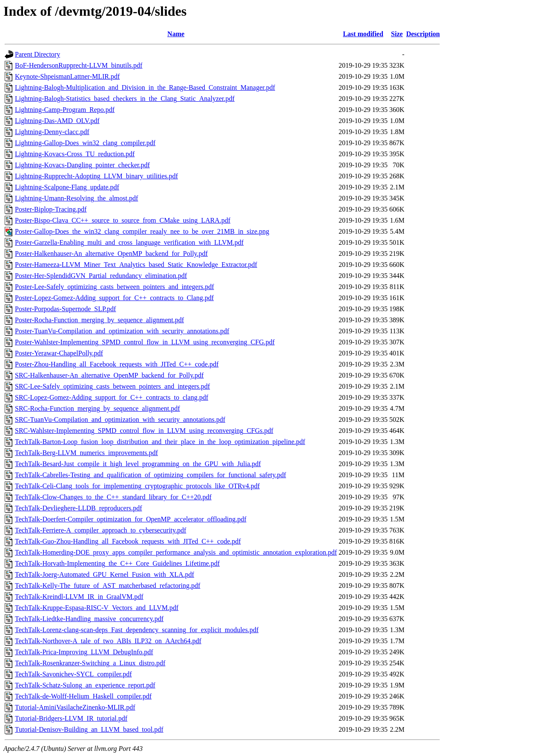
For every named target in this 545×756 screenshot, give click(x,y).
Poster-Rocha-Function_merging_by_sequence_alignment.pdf (99, 320)
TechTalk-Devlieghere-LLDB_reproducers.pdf (79, 508)
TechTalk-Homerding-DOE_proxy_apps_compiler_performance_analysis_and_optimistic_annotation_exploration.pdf (176, 552)
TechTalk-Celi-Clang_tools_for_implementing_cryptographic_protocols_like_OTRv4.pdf (137, 486)
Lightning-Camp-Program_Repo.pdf (65, 110)
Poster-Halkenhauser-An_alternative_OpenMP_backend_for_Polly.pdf (111, 253)
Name (176, 34)
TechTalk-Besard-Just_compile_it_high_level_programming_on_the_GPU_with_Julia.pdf (138, 464)
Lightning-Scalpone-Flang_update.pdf (67, 187)
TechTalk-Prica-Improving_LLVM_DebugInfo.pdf (84, 652)
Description (423, 34)
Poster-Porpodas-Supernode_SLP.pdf (65, 309)
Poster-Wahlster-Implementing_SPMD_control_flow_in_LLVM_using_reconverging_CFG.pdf (145, 342)
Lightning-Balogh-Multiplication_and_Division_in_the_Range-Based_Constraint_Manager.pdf (145, 87)
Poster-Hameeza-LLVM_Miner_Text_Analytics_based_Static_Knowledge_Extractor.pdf (136, 265)
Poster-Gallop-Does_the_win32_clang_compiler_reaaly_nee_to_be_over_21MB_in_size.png (142, 231)
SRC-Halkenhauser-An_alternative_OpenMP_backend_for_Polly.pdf (109, 375)
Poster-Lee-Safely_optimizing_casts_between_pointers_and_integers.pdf (115, 287)
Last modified (363, 34)
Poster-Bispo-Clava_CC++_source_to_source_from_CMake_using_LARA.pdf (123, 220)
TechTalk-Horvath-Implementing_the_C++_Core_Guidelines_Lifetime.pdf (117, 563)
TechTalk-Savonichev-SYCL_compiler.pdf (73, 674)
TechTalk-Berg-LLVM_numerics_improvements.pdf (86, 453)
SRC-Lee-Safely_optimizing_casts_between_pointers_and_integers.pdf (112, 386)
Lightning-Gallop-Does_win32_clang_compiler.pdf (85, 143)
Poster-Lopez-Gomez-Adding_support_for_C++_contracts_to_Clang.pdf (114, 298)
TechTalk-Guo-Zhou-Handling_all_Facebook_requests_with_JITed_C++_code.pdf (128, 541)
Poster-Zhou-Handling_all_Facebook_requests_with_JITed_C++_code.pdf (117, 364)
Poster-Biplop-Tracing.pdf (51, 209)
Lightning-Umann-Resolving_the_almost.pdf (76, 198)
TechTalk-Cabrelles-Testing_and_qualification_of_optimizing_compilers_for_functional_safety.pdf (151, 475)
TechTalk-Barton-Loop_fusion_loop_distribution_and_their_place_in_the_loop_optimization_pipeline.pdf (160, 442)
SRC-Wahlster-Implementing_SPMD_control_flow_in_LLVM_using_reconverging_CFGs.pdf (144, 431)
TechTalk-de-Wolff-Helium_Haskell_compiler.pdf (83, 696)
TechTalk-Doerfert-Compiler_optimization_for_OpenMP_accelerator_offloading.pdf (131, 519)
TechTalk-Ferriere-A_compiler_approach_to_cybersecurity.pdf (100, 530)
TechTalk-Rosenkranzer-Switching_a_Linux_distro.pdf (90, 663)
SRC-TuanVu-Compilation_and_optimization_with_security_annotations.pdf (120, 420)
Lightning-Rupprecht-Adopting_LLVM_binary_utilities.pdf (96, 176)
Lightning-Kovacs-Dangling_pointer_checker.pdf (82, 165)
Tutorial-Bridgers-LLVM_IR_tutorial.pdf (71, 718)
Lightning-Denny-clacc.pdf (52, 132)
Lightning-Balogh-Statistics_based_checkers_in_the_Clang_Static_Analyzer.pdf (125, 99)
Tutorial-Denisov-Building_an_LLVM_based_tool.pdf (89, 729)
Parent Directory (37, 54)
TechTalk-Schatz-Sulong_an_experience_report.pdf (85, 685)
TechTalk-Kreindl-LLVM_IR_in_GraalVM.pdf (79, 597)
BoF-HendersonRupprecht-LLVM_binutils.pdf (79, 65)
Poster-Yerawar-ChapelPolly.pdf (59, 353)
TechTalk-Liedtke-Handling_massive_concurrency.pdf (89, 619)
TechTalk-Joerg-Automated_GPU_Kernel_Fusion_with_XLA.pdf (105, 574)
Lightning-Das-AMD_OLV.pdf (57, 121)
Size (397, 34)
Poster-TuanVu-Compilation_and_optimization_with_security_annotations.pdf (122, 331)
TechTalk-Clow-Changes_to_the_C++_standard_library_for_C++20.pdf (113, 497)
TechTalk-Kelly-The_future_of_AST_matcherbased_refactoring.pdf (108, 586)
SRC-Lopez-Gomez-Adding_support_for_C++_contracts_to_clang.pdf (112, 397)
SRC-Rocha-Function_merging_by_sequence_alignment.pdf (98, 408)
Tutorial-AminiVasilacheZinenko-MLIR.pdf (75, 707)
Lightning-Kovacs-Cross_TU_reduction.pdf (75, 154)
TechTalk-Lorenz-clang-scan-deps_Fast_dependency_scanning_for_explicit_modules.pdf (137, 630)
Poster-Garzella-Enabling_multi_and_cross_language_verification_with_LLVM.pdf (129, 242)
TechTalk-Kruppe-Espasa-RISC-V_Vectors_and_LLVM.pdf (97, 608)
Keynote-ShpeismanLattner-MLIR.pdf (67, 76)
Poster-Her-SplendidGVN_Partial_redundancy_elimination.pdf (101, 276)
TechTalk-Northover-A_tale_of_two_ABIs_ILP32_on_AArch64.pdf (108, 641)
